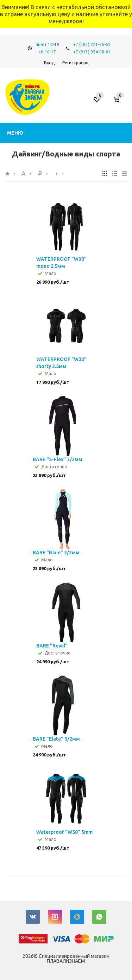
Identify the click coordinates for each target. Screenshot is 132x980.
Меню (15, 133)
